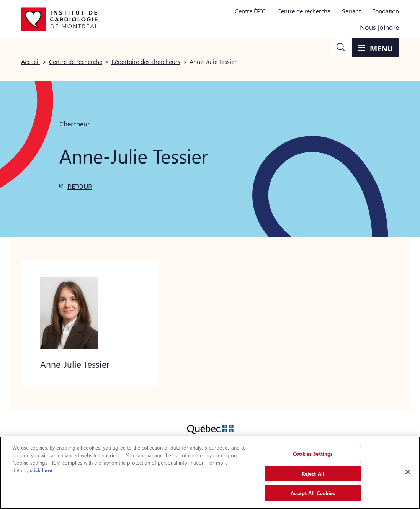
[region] (210, 473)
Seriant (351, 11)
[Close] (408, 472)
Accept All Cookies (313, 493)
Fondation (386, 11)
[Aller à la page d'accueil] (59, 19)
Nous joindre (379, 27)
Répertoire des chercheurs (146, 61)
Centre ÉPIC (250, 11)
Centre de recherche (304, 11)
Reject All (313, 474)
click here (41, 470)
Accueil (30, 61)
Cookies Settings (313, 454)
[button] (341, 48)
